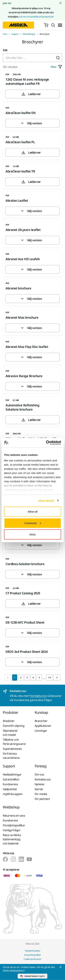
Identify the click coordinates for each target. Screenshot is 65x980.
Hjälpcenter (10, 789)
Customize (33, 523)
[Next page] (57, 678)
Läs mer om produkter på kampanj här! (37, 17)
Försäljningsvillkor (14, 825)
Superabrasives (12, 749)
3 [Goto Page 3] (27, 677)
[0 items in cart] (46, 25)
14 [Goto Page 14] (49, 677)
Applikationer (43, 726)
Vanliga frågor (12, 830)
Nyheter (40, 784)
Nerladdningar (29, 34)
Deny (32, 534)
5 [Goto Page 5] (39, 677)
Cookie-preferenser (32, 959)
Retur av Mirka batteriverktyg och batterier (12, 839)
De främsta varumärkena (11, 756)
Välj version (31, 123)
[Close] (60, 967)
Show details (46, 500)
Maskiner (9, 721)
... (44, 677)
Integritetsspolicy (32, 951)
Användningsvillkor (32, 955)
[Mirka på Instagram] (13, 859)
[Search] (53, 25)
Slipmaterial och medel (10, 733)
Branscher (41, 721)
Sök (5, 50)
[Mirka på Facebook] (5, 859)
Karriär (39, 789)
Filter (56, 67)
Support (15, 34)
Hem (5, 34)
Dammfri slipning (14, 726)
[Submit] (58, 58)
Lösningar (41, 731)
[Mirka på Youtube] (29, 859)
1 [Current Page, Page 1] (15, 677)
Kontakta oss (38, 696)
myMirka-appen (13, 794)
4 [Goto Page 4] (33, 677)
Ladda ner (31, 94)
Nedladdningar (12, 774)
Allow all (32, 512)
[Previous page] (8, 678)
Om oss (39, 774)
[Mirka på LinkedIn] (21, 859)
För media (41, 794)
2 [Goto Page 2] (21, 677)
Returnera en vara (14, 816)
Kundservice (10, 784)
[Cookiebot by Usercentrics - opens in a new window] (46, 443)
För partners (42, 799)
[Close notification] (60, 3)
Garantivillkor (11, 779)
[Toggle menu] (60, 25)
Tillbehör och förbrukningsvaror (14, 742)
